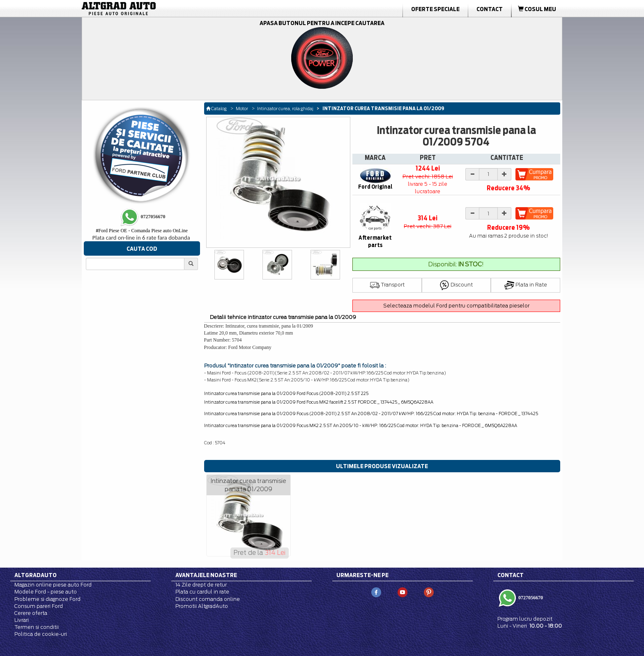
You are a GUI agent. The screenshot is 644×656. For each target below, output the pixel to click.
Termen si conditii (37, 627)
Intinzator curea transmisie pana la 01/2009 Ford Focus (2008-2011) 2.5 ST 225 (286, 393)
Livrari (22, 620)
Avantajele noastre (206, 575)
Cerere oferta (31, 613)
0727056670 (530, 598)
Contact (490, 9)
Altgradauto (36, 575)
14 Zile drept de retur (201, 585)
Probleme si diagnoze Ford (47, 599)
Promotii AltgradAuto (202, 606)
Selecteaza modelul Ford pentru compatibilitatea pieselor (456, 306)
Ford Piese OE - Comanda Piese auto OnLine (142, 231)
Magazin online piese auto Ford (53, 585)
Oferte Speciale (435, 9)
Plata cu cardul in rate (202, 592)
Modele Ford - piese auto (46, 592)
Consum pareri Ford (39, 606)
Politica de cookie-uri (41, 634)
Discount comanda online (208, 599)
